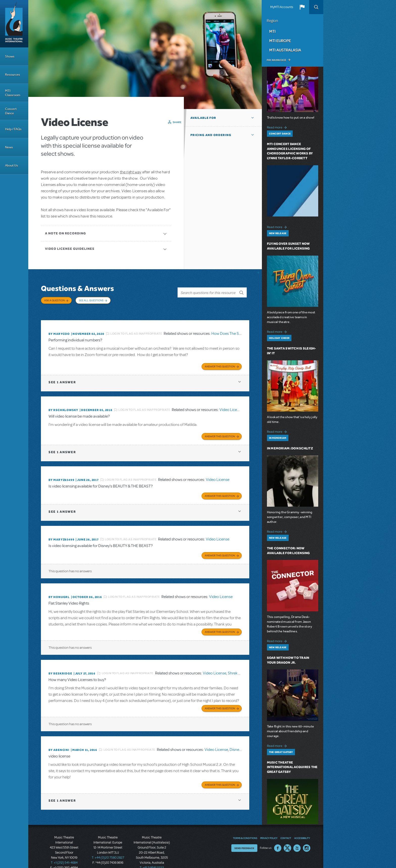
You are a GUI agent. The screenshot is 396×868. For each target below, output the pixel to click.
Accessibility (302, 826)
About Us (11, 165)
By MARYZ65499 (61, 473)
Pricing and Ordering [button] (211, 135)
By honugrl (59, 588)
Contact (286, 826)
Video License (231, 404)
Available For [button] (203, 118)
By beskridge (60, 663)
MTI (272, 31)
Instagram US (307, 836)
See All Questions (91, 300)
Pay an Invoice (276, 60)
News (9, 147)
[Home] (14, 24)
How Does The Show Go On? (236, 329)
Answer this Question (220, 360)
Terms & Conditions (245, 826)
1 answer (62, 376)
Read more (278, 127)
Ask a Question (54, 300)
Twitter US (287, 836)
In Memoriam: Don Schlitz (290, 448)
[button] (302, 7)
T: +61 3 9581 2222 (152, 855)
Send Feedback (244, 836)
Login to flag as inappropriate (136, 329)
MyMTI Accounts (282, 7)
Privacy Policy (269, 826)
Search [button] (316, 7)
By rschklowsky (63, 404)
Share (177, 122)
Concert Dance (11, 111)
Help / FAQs (13, 129)
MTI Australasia (285, 50)
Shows (10, 56)
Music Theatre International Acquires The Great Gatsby (292, 767)
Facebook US (278, 836)
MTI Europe (280, 41)
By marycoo (59, 329)
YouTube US (297, 836)
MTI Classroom (13, 93)
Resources (13, 75)
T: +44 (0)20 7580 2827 (108, 845)
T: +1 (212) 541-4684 (64, 850)
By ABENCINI (59, 739)
